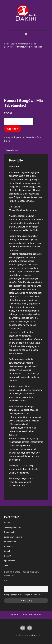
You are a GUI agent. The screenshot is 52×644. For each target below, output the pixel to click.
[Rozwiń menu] (26, 34)
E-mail (7, 581)
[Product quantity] (19, 122)
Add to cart (13, 129)
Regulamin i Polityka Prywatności (26, 615)
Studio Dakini (34, 635)
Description (12, 150)
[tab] (12, 150)
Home (7, 44)
